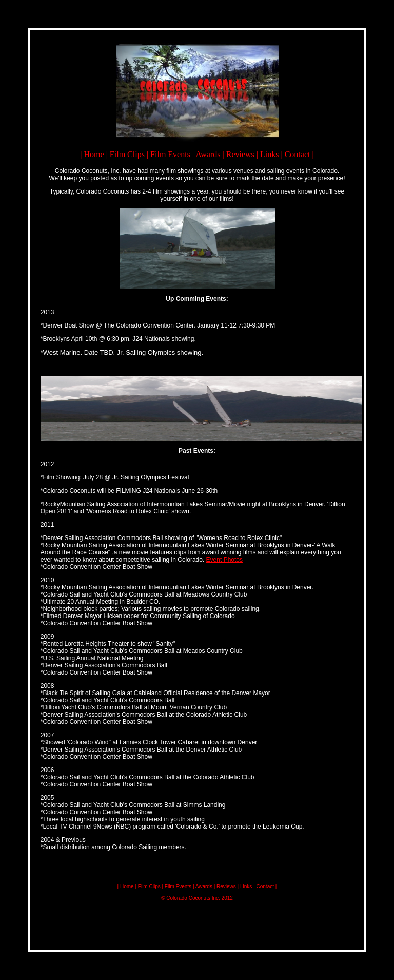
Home (94, 154)
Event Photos (224, 560)
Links (269, 154)
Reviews (240, 154)
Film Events (170, 154)
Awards (208, 154)
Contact (298, 154)
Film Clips (127, 154)
